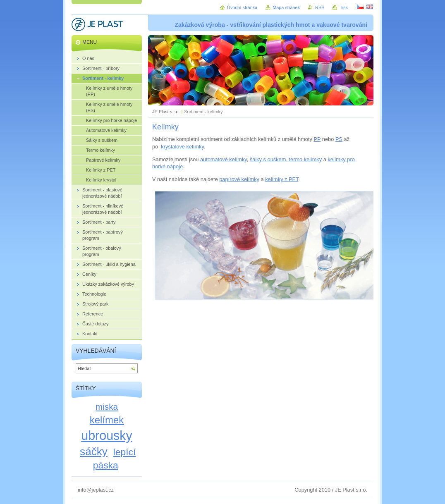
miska (107, 407)
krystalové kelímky (182, 147)
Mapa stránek (286, 7)
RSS (320, 7)
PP (317, 139)
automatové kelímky (224, 159)
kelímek (107, 420)
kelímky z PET (282, 179)
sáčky (94, 451)
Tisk (344, 7)
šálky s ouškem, (269, 159)
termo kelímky (306, 159)
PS (339, 139)
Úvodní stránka (242, 7)
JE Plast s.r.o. (166, 112)
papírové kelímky (239, 179)
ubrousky (107, 435)
